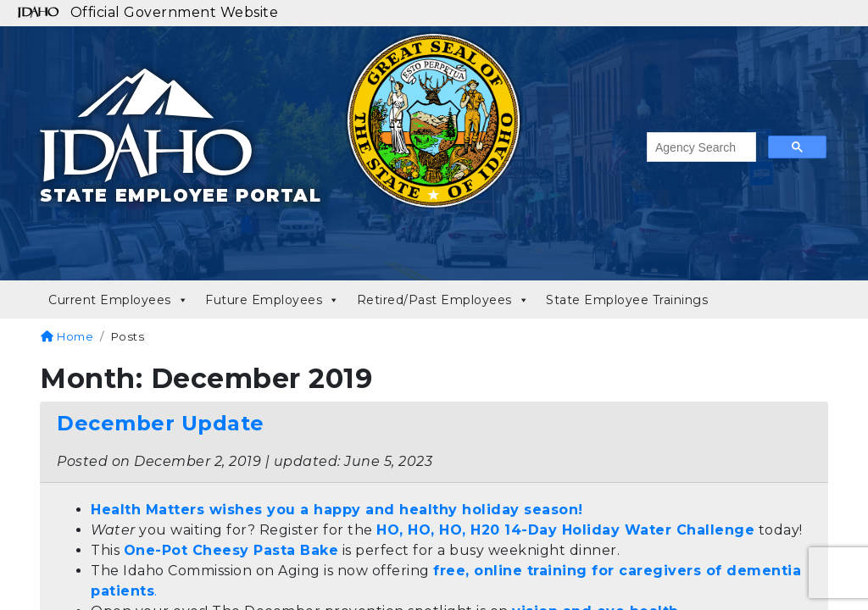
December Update (161, 423)
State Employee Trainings (627, 300)
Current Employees (118, 300)
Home (67, 336)
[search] (700, 147)
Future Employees (273, 300)
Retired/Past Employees (443, 300)
